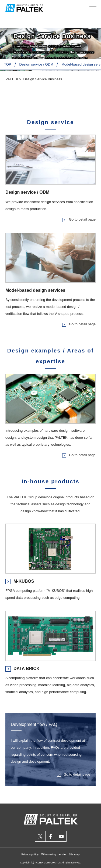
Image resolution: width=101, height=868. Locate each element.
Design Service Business (43, 79)
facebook (51, 836)
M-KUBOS (24, 581)
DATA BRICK (27, 669)
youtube (61, 836)
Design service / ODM (36, 64)
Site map (74, 854)
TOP (8, 64)
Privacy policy (30, 854)
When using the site (53, 854)
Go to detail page (82, 219)
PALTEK (12, 79)
